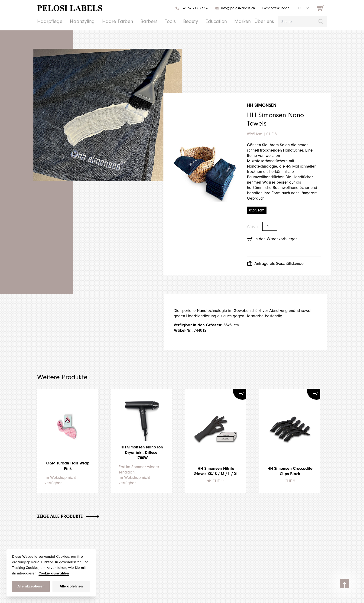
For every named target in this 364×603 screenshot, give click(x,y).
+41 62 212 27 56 (190, 8)
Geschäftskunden (275, 8)
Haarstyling (78, 21)
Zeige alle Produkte (73, 516)
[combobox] (303, 8)
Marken (228, 21)
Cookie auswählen (68, 573)
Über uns (248, 21)
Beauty (179, 21)
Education (203, 21)
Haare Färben (110, 21)
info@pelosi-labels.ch (235, 8)
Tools (159, 21)
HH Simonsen (263, 105)
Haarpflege (48, 21)
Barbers (139, 21)
